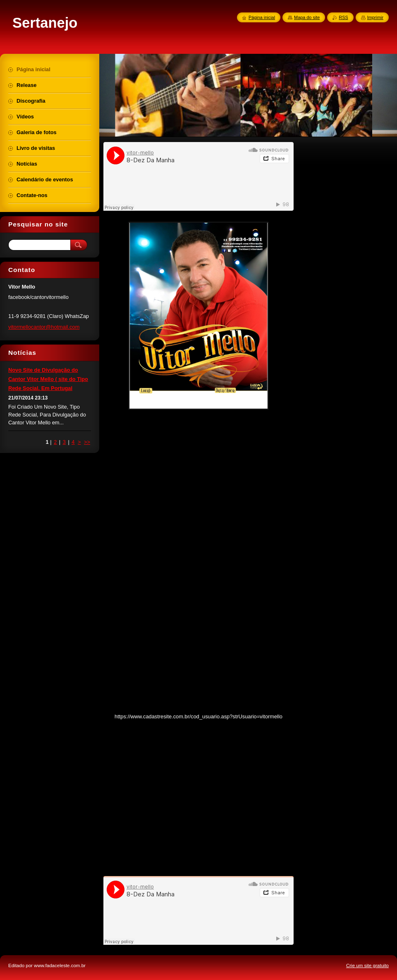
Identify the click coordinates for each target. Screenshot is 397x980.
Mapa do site (307, 17)
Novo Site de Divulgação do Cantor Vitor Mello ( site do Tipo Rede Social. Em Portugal (48, 379)
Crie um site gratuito (367, 966)
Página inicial (262, 17)
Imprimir (375, 17)
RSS (343, 17)
